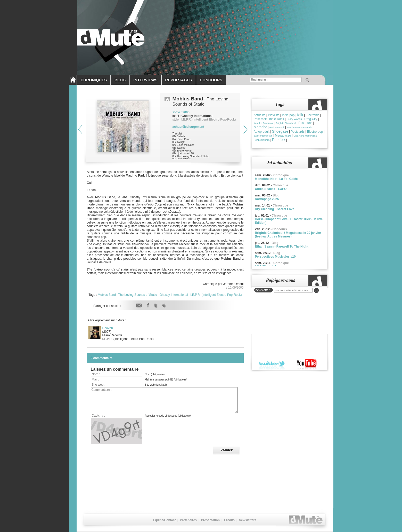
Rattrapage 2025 (267, 199)
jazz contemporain (263, 136)
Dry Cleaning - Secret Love (275, 209)
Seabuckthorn (262, 140)
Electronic (312, 115)
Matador (260, 127)
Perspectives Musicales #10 (275, 257)
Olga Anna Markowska (305, 136)
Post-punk (305, 123)
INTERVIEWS (146, 80)
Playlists (274, 115)
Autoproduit (262, 132)
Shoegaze (280, 131)
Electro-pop (315, 132)
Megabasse (283, 136)
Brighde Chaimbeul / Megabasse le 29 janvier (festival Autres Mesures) (288, 235)
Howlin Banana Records (299, 128)
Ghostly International (174, 295)
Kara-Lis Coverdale (264, 123)
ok (317, 290)
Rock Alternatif (277, 128)
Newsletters (247, 520)
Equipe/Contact (164, 520)
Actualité (260, 115)
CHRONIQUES (94, 80)
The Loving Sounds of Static (138, 295)
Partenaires (188, 520)
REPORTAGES (179, 80)
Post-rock (260, 119)
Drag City (311, 119)
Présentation (210, 520)
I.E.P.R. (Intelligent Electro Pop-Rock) (216, 295)
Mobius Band (107, 295)
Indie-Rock (277, 119)
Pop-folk (279, 140)
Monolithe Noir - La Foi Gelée (276, 179)
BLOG (120, 80)
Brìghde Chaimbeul (286, 123)
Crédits (229, 520)
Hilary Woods (294, 119)
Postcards (298, 132)
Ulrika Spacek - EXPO (271, 189)
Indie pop (288, 115)
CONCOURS (211, 80)
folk (300, 115)
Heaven (108, 328)
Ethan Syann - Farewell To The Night (282, 247)
